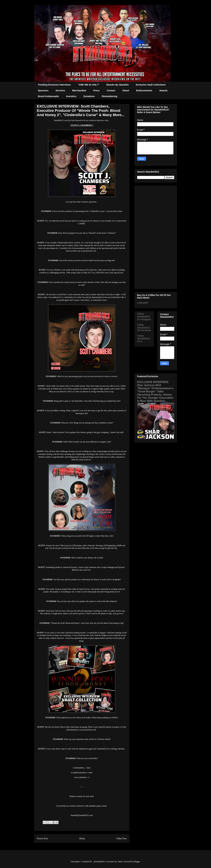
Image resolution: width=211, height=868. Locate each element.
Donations (89, 96)
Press (96, 90)
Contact (111, 90)
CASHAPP (143, 303)
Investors (71, 96)
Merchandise (79, 90)
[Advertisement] (156, 237)
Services (60, 90)
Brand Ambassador (49, 96)
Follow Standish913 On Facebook (144, 328)
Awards (163, 90)
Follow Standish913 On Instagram (144, 317)
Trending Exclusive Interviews (54, 85)
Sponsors (43, 90)
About (126, 90)
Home (82, 838)
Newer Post (42, 838)
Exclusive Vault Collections (151, 85)
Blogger (137, 862)
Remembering (110, 96)
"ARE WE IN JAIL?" (89, 85)
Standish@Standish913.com (82, 815)
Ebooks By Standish (117, 85)
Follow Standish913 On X (144, 339)
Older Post (121, 838)
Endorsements (144, 90)
